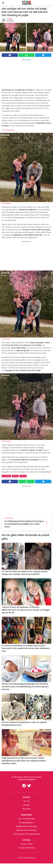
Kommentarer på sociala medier (27, 834)
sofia (10, 19)
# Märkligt (6, 476)
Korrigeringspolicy (26, 823)
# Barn (15, 476)
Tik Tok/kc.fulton (9, 130)
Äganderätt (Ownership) (26, 830)
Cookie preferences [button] (26, 848)
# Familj (23, 476)
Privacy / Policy (26, 844)
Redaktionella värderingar (26, 826)
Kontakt (26, 805)
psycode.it (26, 809)
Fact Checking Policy (27, 819)
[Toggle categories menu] (3, 3)
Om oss (27, 801)
